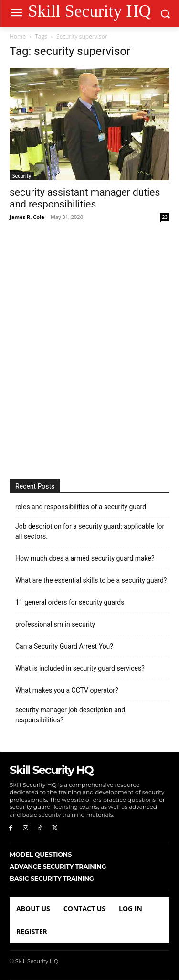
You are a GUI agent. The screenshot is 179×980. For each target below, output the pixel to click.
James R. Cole (27, 217)
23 (165, 217)
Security (22, 176)
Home (18, 37)
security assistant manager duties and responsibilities (85, 198)
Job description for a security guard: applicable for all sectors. (90, 531)
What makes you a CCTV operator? (67, 690)
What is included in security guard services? (80, 668)
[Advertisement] (89, 351)
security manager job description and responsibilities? (70, 715)
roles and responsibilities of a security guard (81, 507)
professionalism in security (55, 624)
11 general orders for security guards (70, 602)
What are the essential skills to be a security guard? (91, 580)
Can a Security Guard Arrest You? (64, 646)
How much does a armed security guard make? (85, 558)
